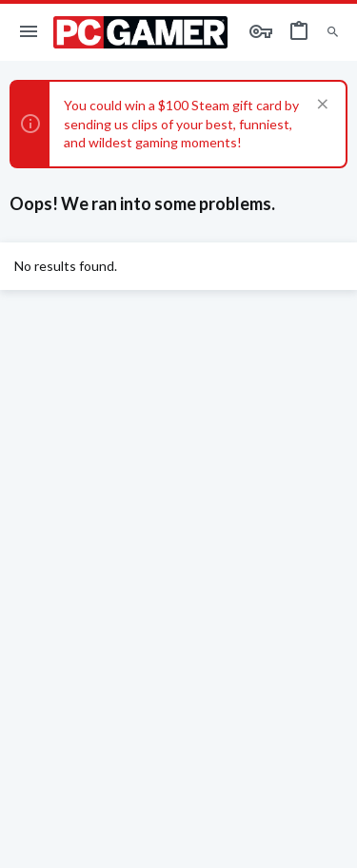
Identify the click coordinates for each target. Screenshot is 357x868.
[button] (29, 32)
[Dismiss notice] (320, 106)
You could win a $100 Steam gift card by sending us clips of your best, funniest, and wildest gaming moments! (181, 124)
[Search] (333, 32)
